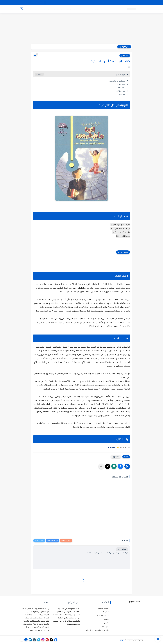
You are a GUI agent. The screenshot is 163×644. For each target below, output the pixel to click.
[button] (120, 466)
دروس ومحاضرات (35, 9)
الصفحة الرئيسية (103, 608)
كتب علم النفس (110, 9)
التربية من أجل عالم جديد (117, 81)
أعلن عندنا (106, 627)
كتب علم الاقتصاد (69, 9)
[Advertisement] (82, 29)
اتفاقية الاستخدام (103, 612)
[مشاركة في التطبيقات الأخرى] (101, 466)
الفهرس (106, 623)
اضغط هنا (112, 448)
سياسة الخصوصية (103, 615)
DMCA (106, 619)
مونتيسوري (125, 56)
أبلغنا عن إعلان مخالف (93, 2)
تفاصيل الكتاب (121, 84)
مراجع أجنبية (47, 9)
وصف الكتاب (121, 88)
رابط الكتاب (122, 94)
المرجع (123, 640)
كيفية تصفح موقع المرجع (125, 2)
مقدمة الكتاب (121, 91)
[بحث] (22, 9)
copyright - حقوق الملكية (76, 2)
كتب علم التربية (97, 9)
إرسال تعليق (122, 549)
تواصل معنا (139, 2)
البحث (112, 2)
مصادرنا (105, 2)
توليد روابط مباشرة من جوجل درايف (97, 630)
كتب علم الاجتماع (84, 9)
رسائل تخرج (58, 9)
